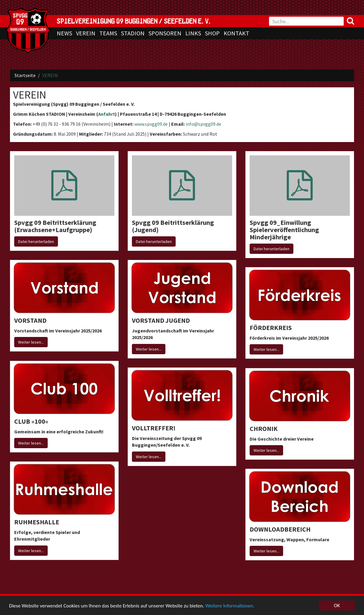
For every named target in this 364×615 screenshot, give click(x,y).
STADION (133, 33)
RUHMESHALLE (37, 522)
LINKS (193, 33)
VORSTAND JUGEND (161, 320)
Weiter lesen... (31, 342)
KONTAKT (236, 33)
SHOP (212, 33)
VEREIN (86, 33)
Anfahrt (107, 114)
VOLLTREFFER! (154, 428)
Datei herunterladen (36, 241)
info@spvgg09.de (203, 124)
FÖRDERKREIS (271, 328)
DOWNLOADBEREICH (280, 529)
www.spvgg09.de (151, 124)
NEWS (64, 33)
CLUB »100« (31, 421)
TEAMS (108, 33)
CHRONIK (264, 429)
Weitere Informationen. (230, 606)
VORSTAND (30, 320)
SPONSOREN (165, 33)
